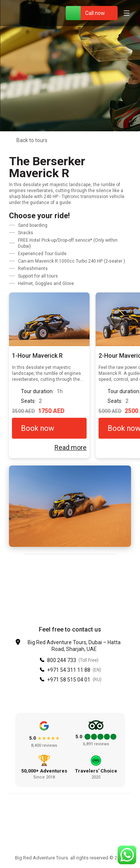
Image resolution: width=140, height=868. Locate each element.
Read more (71, 447)
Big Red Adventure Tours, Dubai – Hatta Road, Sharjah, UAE (74, 646)
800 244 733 (62, 660)
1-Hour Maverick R (37, 356)
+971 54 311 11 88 (69, 670)
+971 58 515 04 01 (69, 680)
